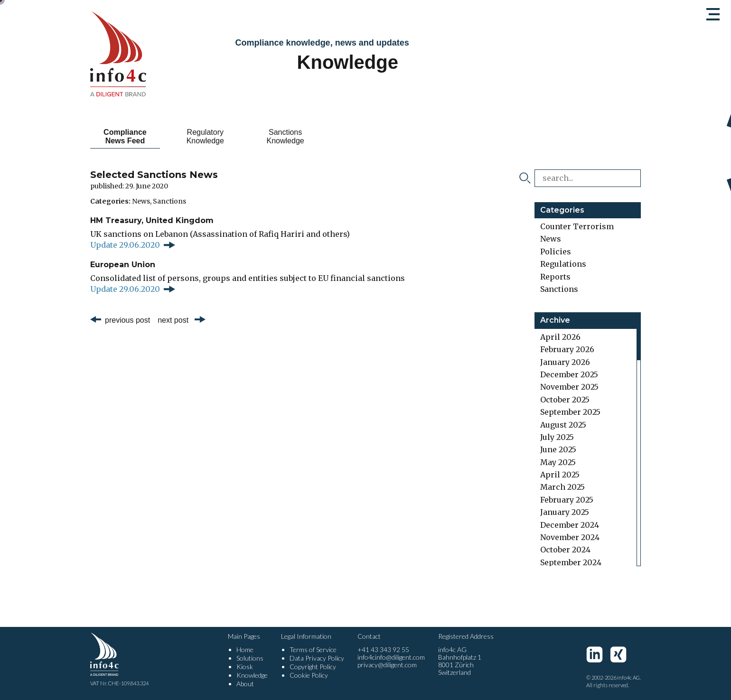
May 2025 (558, 462)
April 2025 (560, 475)
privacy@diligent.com (387, 665)
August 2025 (563, 425)
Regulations (563, 264)
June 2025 (558, 449)
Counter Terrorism (577, 226)
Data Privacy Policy (317, 658)
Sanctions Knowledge (286, 136)
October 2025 (565, 400)
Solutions (250, 658)
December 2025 (569, 374)
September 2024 (571, 562)
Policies (556, 252)
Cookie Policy (309, 675)
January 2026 (565, 362)
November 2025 (569, 387)
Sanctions (169, 201)
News (141, 201)
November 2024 (570, 537)
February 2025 (567, 500)
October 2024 (565, 550)
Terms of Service (313, 649)
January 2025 (565, 512)
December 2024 (570, 525)
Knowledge (252, 675)
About (245, 684)
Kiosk (245, 667)
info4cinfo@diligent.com (391, 657)
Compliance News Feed (125, 136)
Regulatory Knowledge (205, 136)
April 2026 (560, 337)
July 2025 (557, 437)
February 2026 (567, 349)
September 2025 (570, 412)
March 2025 (562, 487)
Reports (555, 277)
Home (245, 649)
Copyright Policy (313, 667)
